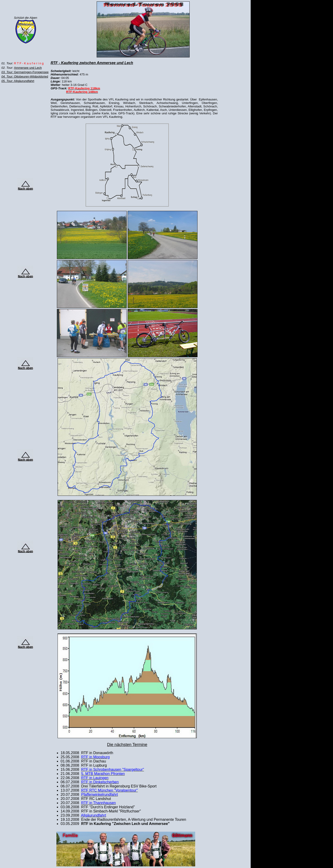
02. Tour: (8, 68)
